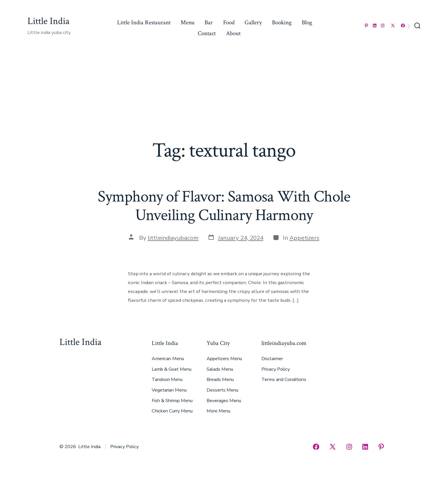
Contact (207, 33)
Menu (188, 22)
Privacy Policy (276, 369)
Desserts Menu (222, 390)
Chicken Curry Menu (172, 411)
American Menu (168, 359)
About (233, 33)
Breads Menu (220, 380)
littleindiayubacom (173, 238)
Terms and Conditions (284, 380)
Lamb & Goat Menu (172, 369)
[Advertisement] (224, 96)
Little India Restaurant (144, 22)
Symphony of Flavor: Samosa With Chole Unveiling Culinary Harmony (224, 206)
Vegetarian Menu (169, 390)
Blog (307, 22)
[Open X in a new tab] (393, 26)
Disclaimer (272, 359)
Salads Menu (220, 369)
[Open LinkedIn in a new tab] (375, 26)
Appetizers (304, 238)
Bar (209, 22)
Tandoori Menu (167, 380)
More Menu (218, 411)
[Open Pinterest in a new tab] (366, 26)
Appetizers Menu (224, 359)
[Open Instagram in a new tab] (383, 26)
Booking (282, 22)
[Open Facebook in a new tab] (403, 26)
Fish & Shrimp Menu (172, 401)
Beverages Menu (224, 401)
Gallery (253, 22)
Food (229, 22)
